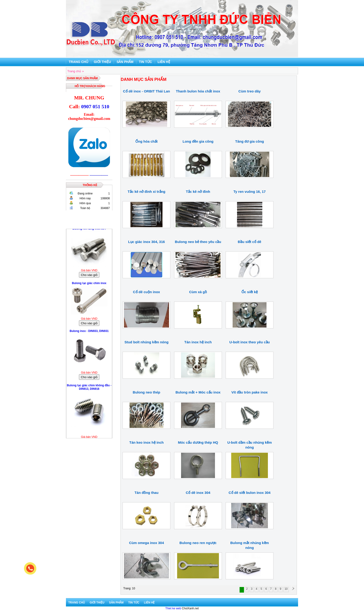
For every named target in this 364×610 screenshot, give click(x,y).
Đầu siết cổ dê (250, 242)
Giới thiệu (102, 62)
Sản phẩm (125, 62)
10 (286, 589)
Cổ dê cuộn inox (146, 292)
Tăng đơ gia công (250, 141)
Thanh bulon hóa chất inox (198, 91)
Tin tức (146, 62)
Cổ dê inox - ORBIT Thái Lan (146, 91)
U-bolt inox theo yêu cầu (250, 342)
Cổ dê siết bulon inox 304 (250, 493)
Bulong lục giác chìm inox (89, 285)
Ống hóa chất (146, 141)
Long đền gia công (198, 141)
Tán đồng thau (146, 493)
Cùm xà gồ (198, 292)
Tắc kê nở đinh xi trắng (147, 192)
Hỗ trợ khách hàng (90, 86)
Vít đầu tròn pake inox (250, 392)
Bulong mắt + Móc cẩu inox (198, 392)
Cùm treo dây (250, 91)
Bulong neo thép (146, 392)
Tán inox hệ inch (198, 342)
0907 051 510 (95, 107)
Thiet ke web (173, 608)
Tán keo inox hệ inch (146, 442)
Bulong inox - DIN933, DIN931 (89, 332)
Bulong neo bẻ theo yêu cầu (198, 242)
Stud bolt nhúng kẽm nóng (146, 342)
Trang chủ (78, 62)
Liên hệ (164, 62)
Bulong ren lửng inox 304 (89, 230)
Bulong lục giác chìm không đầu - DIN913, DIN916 (89, 389)
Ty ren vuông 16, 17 (250, 192)
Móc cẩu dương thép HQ (198, 442)
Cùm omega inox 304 (146, 543)
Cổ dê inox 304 (198, 493)
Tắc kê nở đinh (198, 192)
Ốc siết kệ (250, 292)
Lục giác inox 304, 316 (146, 242)
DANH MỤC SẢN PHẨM (82, 78)
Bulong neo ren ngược (198, 543)
